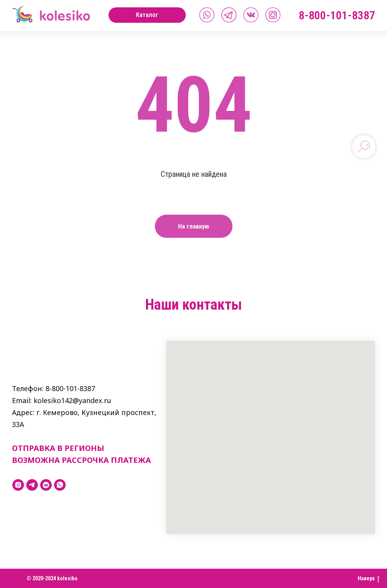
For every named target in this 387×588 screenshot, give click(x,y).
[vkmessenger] (46, 485)
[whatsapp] (60, 485)
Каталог (147, 15)
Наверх (368, 579)
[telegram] (32, 485)
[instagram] (18, 485)
